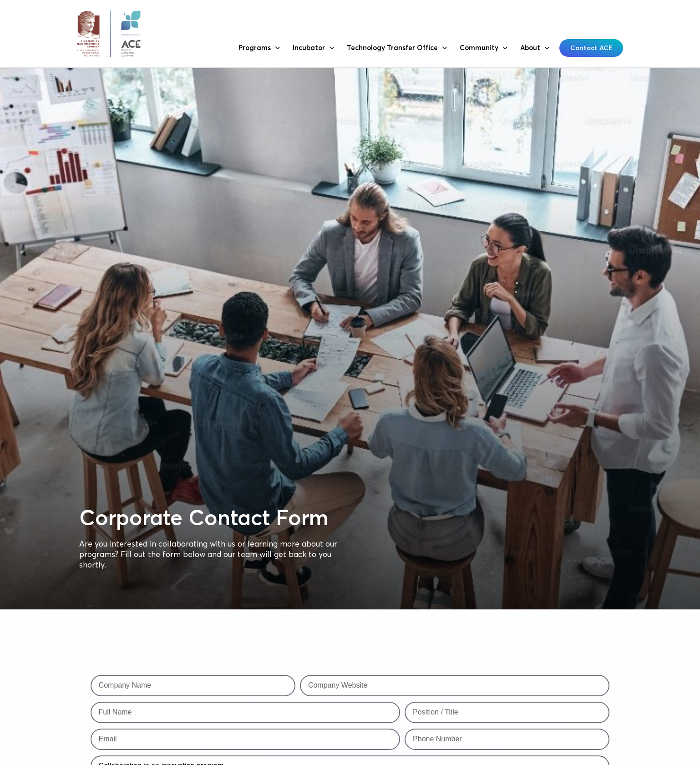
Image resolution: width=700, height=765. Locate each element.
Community (484, 48)
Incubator (313, 48)
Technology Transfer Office (397, 48)
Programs (259, 48)
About (535, 48)
